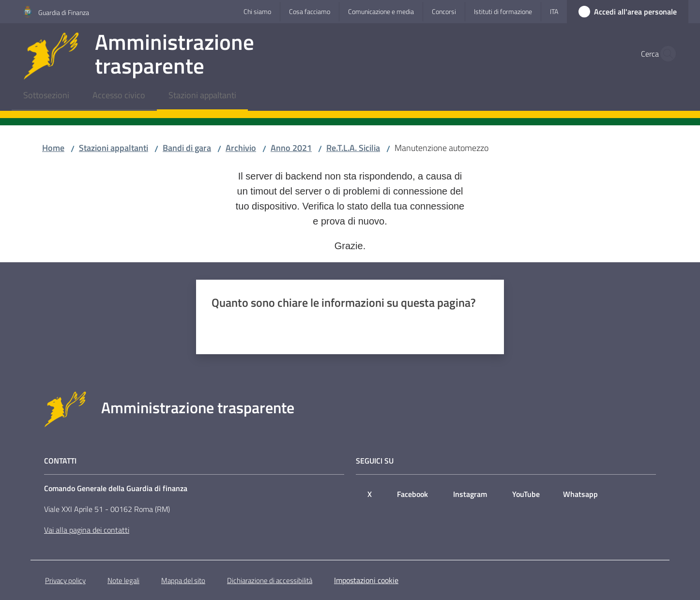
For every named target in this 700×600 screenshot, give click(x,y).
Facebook (412, 494)
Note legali (123, 580)
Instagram (470, 494)
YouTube (526, 494)
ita (554, 11)
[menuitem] (46, 96)
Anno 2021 (291, 148)
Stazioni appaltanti (114, 148)
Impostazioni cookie (366, 580)
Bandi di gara (187, 148)
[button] (665, 54)
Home (53, 148)
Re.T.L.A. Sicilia (353, 148)
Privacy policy (65, 580)
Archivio (241, 148)
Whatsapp (580, 494)
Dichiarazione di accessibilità (270, 580)
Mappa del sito (183, 580)
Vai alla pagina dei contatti (87, 530)
